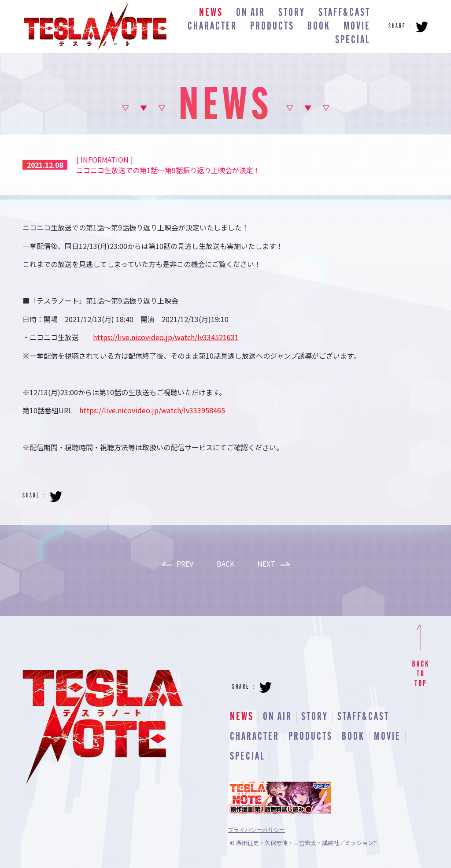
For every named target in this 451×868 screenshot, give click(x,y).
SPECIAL (353, 40)
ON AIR (251, 13)
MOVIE (357, 27)
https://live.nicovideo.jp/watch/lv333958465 (152, 410)
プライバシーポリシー (256, 830)
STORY (292, 13)
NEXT (266, 564)
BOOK (319, 27)
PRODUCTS (272, 27)
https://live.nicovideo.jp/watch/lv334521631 (166, 337)
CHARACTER (212, 27)
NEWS (211, 13)
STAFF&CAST (344, 13)
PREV (185, 564)
